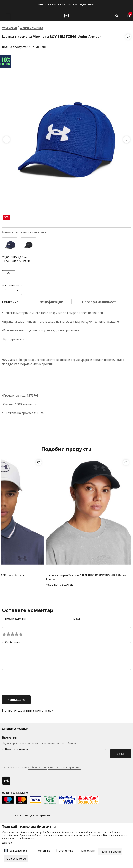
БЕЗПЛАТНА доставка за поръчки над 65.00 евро (66, 4)
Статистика (66, 851)
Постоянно (43, 851)
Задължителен (19, 851)
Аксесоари (9, 27)
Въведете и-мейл (17, 748)
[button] (128, 42)
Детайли (7, 843)
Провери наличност (99, 300)
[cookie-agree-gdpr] (16, 859)
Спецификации (50, 300)
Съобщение (13, 641)
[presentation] (34, 681)
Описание (10, 300)
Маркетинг (88, 851)
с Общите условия (38, 766)
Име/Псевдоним (15, 617)
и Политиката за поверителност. (65, 766)
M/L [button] (9, 272)
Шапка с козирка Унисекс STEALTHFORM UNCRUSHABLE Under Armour (86, 576)
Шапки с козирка (31, 27)
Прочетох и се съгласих (42, 766)
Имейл (76, 617)
